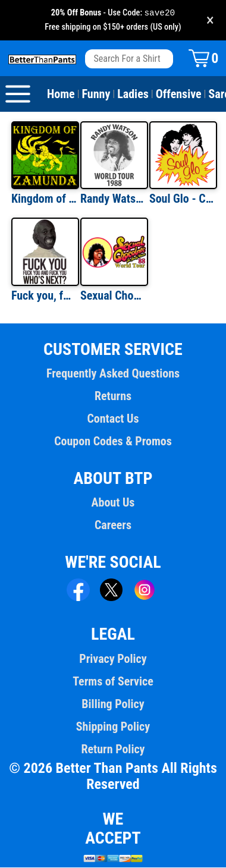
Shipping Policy (113, 727)
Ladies (133, 95)
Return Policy (113, 750)
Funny (96, 95)
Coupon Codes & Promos (113, 442)
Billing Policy (113, 705)
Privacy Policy (113, 659)
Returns (113, 397)
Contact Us (113, 419)
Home (61, 95)
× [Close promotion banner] (210, 21)
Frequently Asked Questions (113, 374)
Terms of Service (113, 682)
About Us (113, 503)
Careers (113, 526)
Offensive (179, 95)
